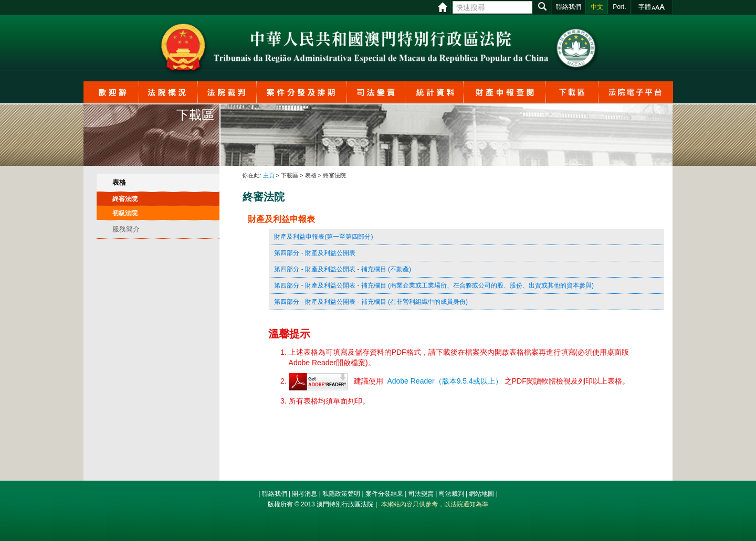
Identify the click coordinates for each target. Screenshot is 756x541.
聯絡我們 (275, 494)
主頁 (269, 175)
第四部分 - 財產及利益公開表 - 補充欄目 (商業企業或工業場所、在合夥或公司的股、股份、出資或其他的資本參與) (434, 285)
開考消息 (304, 494)
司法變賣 (421, 494)
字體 (645, 7)
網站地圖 (481, 494)
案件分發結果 (384, 494)
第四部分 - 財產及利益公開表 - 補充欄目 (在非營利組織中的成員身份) (371, 302)
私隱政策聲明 (341, 494)
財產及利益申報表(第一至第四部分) (323, 237)
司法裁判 (451, 494)
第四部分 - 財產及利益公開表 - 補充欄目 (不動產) (343, 269)
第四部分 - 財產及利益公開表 (315, 253)
